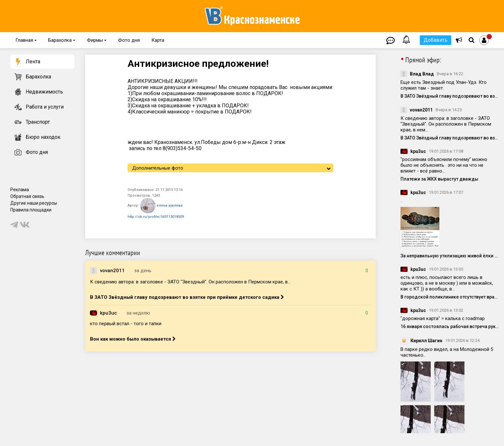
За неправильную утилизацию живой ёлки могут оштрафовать (450, 256)
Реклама (20, 190)
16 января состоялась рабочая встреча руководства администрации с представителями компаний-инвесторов (450, 326)
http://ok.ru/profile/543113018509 (156, 217)
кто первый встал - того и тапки (126, 324)
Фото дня (129, 40)
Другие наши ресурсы (34, 203)
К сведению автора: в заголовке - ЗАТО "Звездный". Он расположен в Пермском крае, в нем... (446, 124)
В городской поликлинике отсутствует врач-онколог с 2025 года (450, 297)
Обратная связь (27, 196)
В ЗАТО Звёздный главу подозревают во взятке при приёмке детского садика (187, 297)
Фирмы (97, 40)
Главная (26, 40)
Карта (158, 40)
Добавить (436, 40)
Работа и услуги (45, 107)
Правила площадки (31, 210)
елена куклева (161, 206)
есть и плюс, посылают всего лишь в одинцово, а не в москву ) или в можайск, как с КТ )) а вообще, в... (447, 283)
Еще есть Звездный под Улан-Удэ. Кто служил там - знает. (444, 85)
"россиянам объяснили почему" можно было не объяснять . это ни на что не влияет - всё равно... (444, 165)
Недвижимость (44, 92)
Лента (33, 62)
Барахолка (62, 40)
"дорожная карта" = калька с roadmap (443, 318)
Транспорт (38, 122)
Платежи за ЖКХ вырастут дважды (439, 179)
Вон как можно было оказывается (133, 339)
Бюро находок (43, 137)
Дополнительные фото (158, 168)
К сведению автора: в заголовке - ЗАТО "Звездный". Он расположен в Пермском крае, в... (190, 282)
